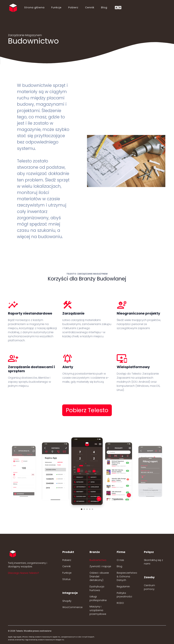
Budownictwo (98, 560)
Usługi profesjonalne (98, 598)
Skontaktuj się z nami (153, 562)
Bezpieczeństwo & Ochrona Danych (127, 576)
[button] (82, 509)
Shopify (67, 601)
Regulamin (123, 587)
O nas (120, 560)
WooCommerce (72, 607)
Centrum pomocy (149, 587)
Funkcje (56, 7)
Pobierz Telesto (87, 410)
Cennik (90, 7)
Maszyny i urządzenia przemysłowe (98, 610)
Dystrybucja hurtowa (97, 588)
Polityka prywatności (124, 595)
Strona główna (34, 7)
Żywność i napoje (100, 566)
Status (66, 579)
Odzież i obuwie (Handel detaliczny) (99, 576)
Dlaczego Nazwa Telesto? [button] (23, 573)
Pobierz (73, 7)
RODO (120, 603)
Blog (104, 7)
